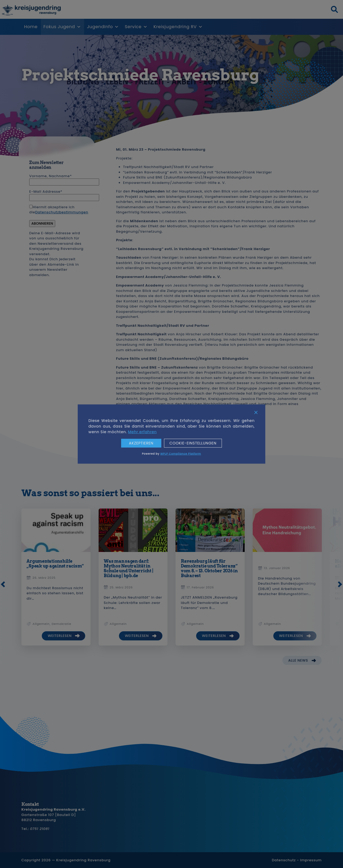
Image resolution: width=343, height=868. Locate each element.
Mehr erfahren (142, 432)
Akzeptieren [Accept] (141, 443)
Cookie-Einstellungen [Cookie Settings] (193, 443)
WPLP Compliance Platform (181, 453)
